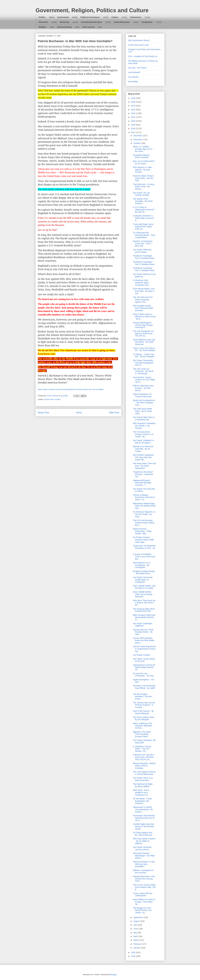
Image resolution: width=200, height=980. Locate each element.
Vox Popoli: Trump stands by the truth (144, 660)
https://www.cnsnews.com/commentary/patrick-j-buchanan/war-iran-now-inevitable (71, 389)
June (136, 929)
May (135, 933)
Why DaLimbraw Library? (139, 40)
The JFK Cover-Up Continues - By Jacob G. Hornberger (143, 371)
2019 (134, 125)
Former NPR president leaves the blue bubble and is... (144, 640)
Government (63, 17)
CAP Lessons (88, 27)
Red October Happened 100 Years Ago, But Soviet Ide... (143, 457)
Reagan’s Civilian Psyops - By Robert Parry (144, 572)
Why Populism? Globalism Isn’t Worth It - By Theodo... (144, 426)
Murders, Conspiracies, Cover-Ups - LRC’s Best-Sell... (143, 244)
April (136, 936)
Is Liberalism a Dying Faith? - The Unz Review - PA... (142, 749)
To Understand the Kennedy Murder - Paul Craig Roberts (144, 235)
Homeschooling (64, 27)
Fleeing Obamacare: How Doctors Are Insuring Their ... (144, 879)
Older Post (114, 413)
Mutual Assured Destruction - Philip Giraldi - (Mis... (142, 531)
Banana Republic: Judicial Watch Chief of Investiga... (144, 766)
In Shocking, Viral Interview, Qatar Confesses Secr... (142, 283)
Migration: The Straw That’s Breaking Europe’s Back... (142, 734)
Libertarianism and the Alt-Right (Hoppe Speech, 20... (144, 667)
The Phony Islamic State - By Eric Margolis (144, 718)
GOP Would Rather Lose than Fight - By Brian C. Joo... (144, 291)
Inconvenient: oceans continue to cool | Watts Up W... (144, 380)
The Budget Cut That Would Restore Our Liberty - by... (142, 910)
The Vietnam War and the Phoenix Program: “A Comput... (144, 705)
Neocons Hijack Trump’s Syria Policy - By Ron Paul (143, 178)
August (137, 921)
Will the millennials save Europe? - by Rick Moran (143, 388)
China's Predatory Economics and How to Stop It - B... (144, 497)
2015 (134, 956)
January (137, 948)
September (138, 917)
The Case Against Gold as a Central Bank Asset (144, 773)
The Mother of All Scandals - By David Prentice (143, 201)
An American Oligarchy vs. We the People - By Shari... (144, 514)
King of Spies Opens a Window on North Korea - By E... (144, 317)
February (137, 944)
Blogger (114, 975)
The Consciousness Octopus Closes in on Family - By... (143, 434)
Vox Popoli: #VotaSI (141, 655)
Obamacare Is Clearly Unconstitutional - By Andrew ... (143, 809)
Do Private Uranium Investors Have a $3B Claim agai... (143, 540)
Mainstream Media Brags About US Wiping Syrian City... (144, 506)
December (138, 136)
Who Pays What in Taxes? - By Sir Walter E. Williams (144, 841)
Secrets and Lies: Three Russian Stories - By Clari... (143, 632)
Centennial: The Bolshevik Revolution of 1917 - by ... (144, 548)
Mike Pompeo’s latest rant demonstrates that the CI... (144, 617)
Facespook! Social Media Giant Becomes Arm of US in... (144, 818)
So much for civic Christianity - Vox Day (143, 675)
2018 (134, 129)
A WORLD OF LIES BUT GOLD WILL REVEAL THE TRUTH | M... (144, 757)
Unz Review (133, 77)
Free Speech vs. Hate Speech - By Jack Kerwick (142, 170)
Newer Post (43, 413)
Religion (42, 27)
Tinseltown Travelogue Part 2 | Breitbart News (144, 263)
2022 (134, 113)
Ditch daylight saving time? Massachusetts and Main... (143, 308)
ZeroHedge (133, 82)
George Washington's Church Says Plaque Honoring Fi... (143, 325)
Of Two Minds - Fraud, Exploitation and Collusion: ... (142, 801)
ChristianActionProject (91, 22)
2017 (134, 132)
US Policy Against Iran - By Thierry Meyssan (143, 834)
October (137, 143)
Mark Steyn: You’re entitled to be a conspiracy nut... (141, 793)
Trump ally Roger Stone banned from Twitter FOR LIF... (143, 227)
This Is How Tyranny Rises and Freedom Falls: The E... (144, 887)
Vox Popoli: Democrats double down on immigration (143, 580)
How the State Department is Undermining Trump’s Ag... (144, 649)
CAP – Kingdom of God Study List (143, 56)
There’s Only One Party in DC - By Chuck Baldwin (144, 349)
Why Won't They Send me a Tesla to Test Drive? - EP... (144, 603)
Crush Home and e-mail (138, 45)
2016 (134, 952)
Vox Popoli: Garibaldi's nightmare (143, 625)
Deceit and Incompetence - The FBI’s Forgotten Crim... (144, 403)
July (135, 925)
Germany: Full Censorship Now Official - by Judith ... (144, 688)
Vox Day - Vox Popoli (137, 68)
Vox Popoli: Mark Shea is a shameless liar (144, 418)
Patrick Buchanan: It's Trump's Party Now (142, 395)
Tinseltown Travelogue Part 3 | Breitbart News (144, 257)
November (138, 140)
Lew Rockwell (134, 72)
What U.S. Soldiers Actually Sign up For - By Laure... (143, 149)
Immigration (147, 22)
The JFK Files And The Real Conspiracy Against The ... (143, 300)
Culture (115, 17)
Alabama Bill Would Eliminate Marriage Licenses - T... (142, 483)
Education (43, 22)
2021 (134, 117)
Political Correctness (90, 17)
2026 (134, 98)
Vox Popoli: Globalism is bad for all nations (143, 442)
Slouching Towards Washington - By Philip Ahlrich (144, 856)
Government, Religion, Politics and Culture (92, 10)
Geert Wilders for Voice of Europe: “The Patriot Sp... (144, 902)
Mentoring (64, 22)
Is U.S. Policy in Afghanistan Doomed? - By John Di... (144, 210)
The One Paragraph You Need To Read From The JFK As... (143, 334)
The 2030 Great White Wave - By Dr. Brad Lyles (142, 411)
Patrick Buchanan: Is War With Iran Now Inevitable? (144, 864)
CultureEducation (122, 22)
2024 (134, 106)
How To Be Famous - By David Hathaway (143, 712)
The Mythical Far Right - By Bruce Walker (143, 785)
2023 (134, 110)
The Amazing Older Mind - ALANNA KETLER (144, 610)
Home (79, 413)
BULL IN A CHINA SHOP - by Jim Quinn (144, 162)
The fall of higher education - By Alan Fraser (142, 697)
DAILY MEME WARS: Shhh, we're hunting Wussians (142, 594)
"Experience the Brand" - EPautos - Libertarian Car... (144, 474)
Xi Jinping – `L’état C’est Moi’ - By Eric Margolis (144, 355)
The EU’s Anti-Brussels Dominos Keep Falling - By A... (144, 523)
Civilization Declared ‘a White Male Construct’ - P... (144, 218)
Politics (42, 17)
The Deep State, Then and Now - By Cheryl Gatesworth (144, 466)
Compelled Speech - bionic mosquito (142, 156)
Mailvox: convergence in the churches (143, 871)
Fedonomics (136, 17)
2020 (134, 121)
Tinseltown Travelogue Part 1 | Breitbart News (144, 269)
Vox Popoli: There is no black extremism (143, 779)
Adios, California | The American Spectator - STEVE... (143, 726)
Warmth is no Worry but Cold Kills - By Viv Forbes (143, 449)
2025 (134, 102)
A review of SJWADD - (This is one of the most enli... (144, 557)
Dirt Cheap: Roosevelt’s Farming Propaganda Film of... (143, 363)
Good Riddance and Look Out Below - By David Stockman (144, 342)
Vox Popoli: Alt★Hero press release (142, 251)
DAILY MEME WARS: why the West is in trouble (144, 587)
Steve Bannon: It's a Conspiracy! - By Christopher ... (142, 565)
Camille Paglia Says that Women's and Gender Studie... (143, 826)
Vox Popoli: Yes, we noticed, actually (141, 194)
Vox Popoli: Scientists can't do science (142, 848)
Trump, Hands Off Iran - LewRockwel (143, 895)
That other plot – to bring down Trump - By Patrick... (144, 187)
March (136, 940)
